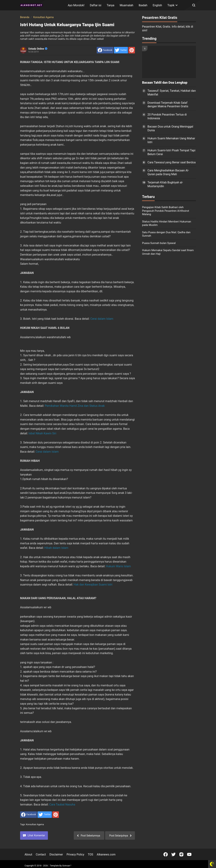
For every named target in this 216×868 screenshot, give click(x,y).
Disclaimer (56, 854)
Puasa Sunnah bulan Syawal (159, 243)
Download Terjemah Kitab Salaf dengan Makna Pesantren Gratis (168, 105)
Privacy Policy (75, 854)
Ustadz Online (38, 49)
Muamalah (126, 5)
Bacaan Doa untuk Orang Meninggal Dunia (170, 128)
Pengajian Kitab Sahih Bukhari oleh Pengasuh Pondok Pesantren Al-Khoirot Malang (166, 211)
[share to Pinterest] (132, 50)
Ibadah (143, 5)
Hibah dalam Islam (56, 548)
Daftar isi (96, 5)
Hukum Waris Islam (118, 566)
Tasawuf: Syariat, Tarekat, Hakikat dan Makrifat (172, 93)
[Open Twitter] (173, 854)
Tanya (111, 5)
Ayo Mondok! (76, 5)
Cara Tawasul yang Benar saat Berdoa (172, 162)
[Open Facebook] (166, 854)
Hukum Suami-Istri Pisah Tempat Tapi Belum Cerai (171, 152)
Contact (41, 854)
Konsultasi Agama (35, 824)
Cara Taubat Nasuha (62, 805)
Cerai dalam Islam (102, 319)
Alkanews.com (106, 854)
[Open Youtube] (189, 854)
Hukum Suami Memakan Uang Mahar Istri (171, 140)
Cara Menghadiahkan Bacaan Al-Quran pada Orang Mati (168, 172)
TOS (90, 854)
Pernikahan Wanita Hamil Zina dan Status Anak (75, 406)
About (28, 854)
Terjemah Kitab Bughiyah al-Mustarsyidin (165, 184)
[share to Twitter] (121, 50)
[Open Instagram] (181, 854)
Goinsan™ (67, 866)
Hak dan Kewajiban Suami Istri (93, 585)
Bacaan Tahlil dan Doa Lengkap (165, 83)
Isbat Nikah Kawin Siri (42, 433)
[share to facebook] (105, 50)
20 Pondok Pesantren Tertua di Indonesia (167, 116)
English (157, 5)
